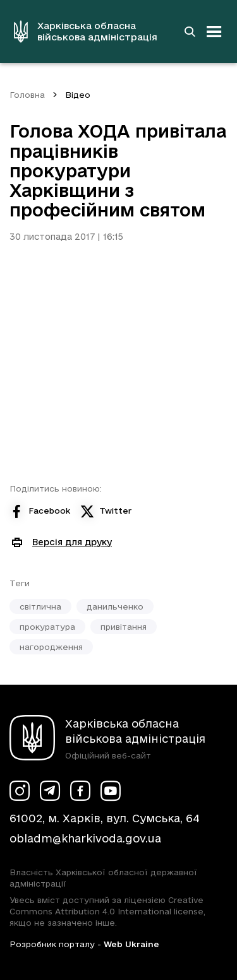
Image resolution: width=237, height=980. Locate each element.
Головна (27, 95)
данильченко (115, 606)
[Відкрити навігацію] (214, 32)
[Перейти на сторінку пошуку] (190, 32)
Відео (78, 95)
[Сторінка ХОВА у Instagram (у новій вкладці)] (20, 791)
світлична (40, 606)
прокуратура (47, 627)
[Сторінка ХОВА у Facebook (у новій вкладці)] (80, 791)
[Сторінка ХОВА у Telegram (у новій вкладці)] (50, 791)
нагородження (51, 647)
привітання (124, 627)
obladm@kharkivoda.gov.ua (85, 838)
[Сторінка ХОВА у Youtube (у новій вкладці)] (111, 791)
